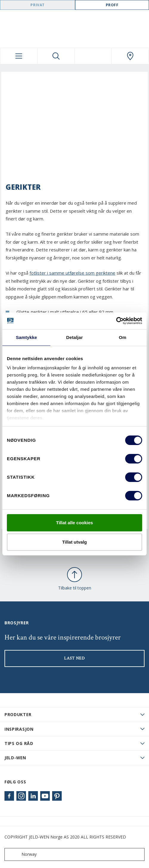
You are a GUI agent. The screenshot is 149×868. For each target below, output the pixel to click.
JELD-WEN (15, 758)
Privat (38, 5)
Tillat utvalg (74, 542)
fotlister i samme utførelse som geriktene (72, 273)
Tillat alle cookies (74, 523)
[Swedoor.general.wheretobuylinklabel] (130, 56)
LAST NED (74, 658)
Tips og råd (19, 743)
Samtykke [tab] (26, 337)
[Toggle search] (56, 56)
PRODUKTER (18, 714)
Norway (22, 854)
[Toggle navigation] (19, 56)
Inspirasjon (19, 729)
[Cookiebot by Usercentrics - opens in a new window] (116, 321)
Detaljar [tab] (74, 337)
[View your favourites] (93, 56)
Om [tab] (123, 337)
